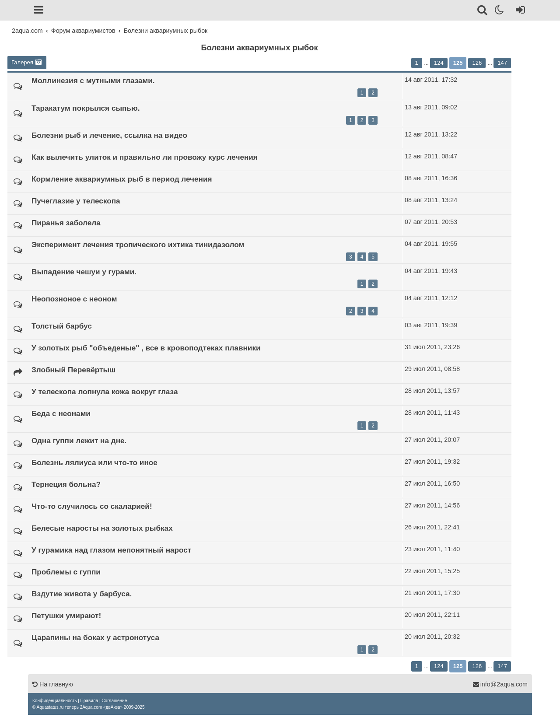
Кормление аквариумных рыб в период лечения (122, 179)
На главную (53, 684)
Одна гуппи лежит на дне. (79, 441)
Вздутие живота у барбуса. (82, 594)
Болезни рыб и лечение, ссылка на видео (109, 135)
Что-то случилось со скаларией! (92, 506)
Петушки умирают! (66, 616)
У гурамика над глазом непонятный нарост (111, 550)
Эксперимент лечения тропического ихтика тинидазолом (138, 245)
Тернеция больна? (66, 484)
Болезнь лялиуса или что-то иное (94, 462)
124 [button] (439, 63)
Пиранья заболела (66, 223)
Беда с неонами (61, 413)
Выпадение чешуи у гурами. (84, 272)
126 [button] (477, 63)
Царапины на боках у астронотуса (95, 637)
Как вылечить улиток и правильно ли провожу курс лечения (145, 157)
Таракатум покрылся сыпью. (86, 108)
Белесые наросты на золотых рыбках (102, 528)
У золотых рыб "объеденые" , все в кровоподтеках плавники (146, 348)
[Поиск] (483, 11)
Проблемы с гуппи (66, 572)
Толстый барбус (62, 326)
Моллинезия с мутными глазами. (93, 80)
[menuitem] (54, 701)
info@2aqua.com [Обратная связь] (500, 684)
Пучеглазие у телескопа (76, 201)
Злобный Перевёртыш (73, 370)
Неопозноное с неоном (74, 299)
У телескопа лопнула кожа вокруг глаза (105, 392)
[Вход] (519, 11)
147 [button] (502, 63)
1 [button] (417, 63)
